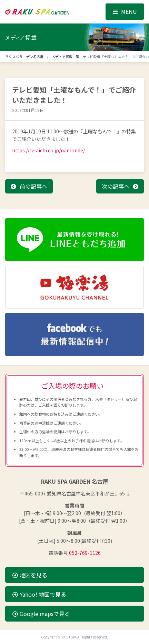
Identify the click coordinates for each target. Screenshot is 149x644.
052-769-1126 (85, 553)
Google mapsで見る (41, 614)
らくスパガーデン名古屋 (24, 56)
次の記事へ (116, 186)
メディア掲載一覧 (66, 56)
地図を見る (30, 575)
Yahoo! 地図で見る (39, 594)
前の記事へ (33, 186)
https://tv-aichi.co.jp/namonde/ (48, 150)
